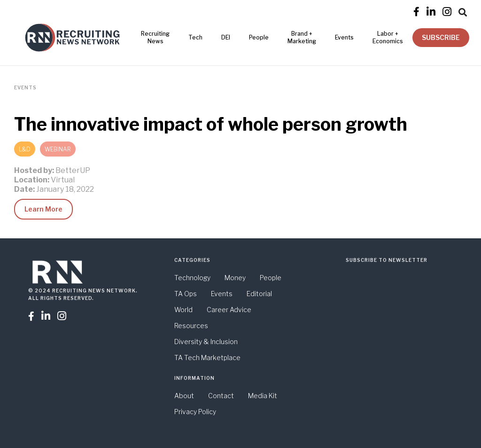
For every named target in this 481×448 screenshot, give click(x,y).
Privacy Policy (195, 412)
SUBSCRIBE (441, 37)
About (184, 396)
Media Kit (263, 396)
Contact (221, 396)
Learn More (43, 209)
